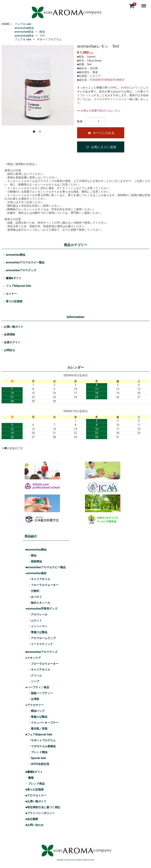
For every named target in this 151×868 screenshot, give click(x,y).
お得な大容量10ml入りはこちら (100, 111)
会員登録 (9, 334)
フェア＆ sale (23, 24)
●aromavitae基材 (36, 573)
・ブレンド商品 (35, 784)
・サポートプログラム (42, 741)
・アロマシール (38, 615)
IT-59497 (118, 80)
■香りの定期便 (34, 790)
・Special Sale (37, 758)
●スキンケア (33, 658)
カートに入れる (101, 133)
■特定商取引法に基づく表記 (43, 807)
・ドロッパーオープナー (43, 723)
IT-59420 (107, 80)
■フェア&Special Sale (39, 735)
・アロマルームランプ (42, 638)
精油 (42, 32)
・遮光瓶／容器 (38, 729)
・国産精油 (35, 562)
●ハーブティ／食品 (37, 687)
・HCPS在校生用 (39, 764)
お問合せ (9, 350)
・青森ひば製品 (38, 632)
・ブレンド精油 (38, 752)
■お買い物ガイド (36, 802)
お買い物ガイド (14, 327)
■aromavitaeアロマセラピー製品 (46, 567)
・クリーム (35, 676)
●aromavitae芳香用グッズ (41, 609)
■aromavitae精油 (36, 550)
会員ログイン (12, 342)
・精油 (32, 556)
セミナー (11, 294)
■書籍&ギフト (34, 772)
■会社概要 (32, 819)
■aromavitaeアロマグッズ (41, 652)
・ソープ (34, 682)
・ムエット (35, 621)
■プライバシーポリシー (40, 813)
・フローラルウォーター (43, 585)
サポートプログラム (49, 39)
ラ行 (42, 36)
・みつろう (35, 597)
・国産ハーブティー (41, 693)
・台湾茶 (34, 699)
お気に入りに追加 (101, 147)
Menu (145, 4)
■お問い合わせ (34, 825)
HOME (6, 24)
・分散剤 (34, 591)
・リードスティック (41, 644)
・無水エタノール (39, 603)
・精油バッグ (36, 711)
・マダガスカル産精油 (42, 746)
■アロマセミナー (36, 796)
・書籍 (29, 778)
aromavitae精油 (24, 28)
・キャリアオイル (39, 579)
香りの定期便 (14, 301)
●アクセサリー (34, 705)
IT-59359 (95, 80)
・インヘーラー (38, 626)
